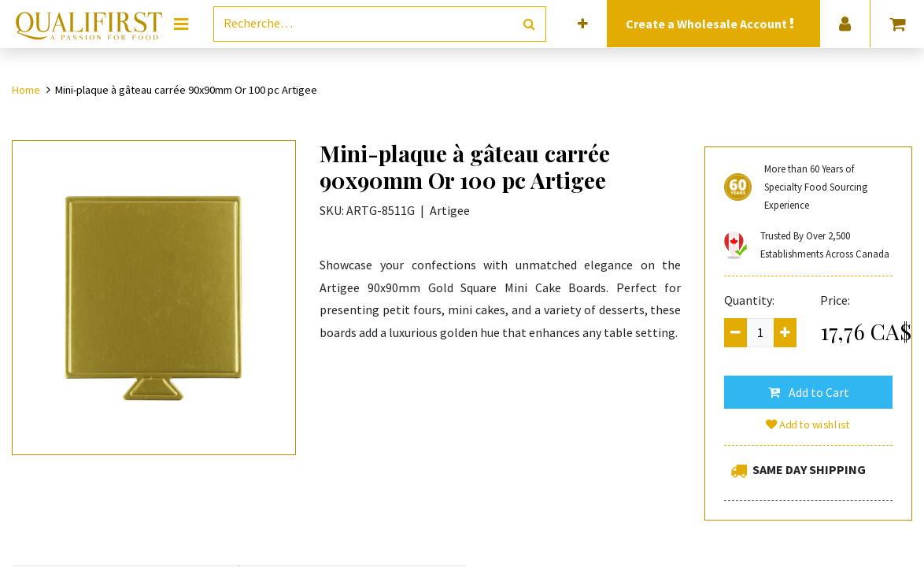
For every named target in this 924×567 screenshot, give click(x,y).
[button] (583, 24)
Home (26, 90)
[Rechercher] (529, 24)
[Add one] (785, 333)
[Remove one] (736, 333)
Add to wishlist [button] (808, 424)
